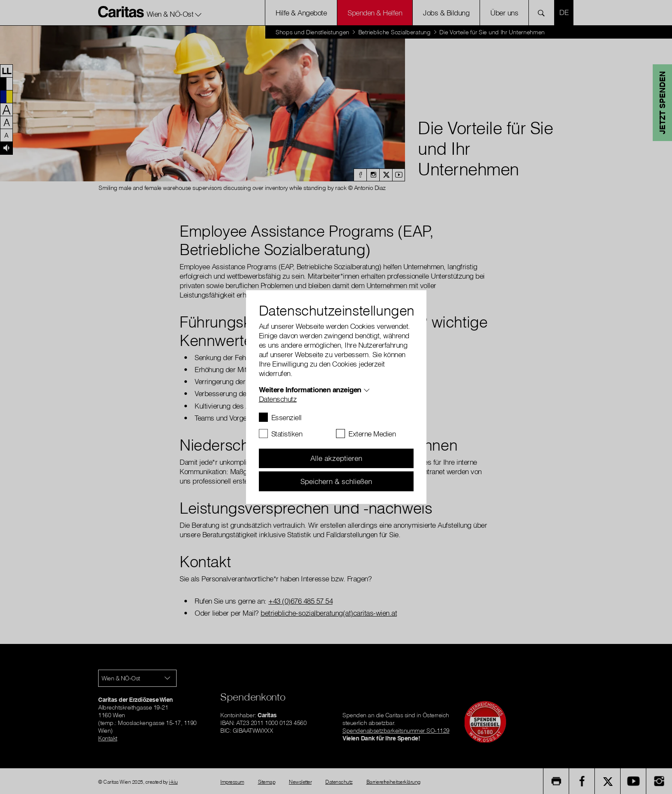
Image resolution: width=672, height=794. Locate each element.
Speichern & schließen (336, 481)
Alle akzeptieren (336, 458)
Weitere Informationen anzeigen (310, 389)
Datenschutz (278, 399)
